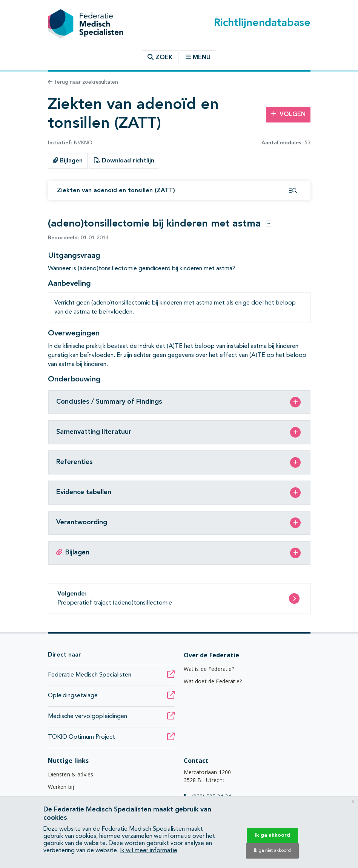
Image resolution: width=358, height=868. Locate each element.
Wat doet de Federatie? (213, 681)
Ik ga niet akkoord (272, 851)
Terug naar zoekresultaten (83, 82)
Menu (198, 57)
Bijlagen (68, 161)
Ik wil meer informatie (149, 851)
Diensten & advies (71, 774)
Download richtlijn (124, 161)
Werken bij (61, 787)
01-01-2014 (78, 238)
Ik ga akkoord (272, 835)
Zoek (160, 57)
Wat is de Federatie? (209, 669)
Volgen (288, 114)
